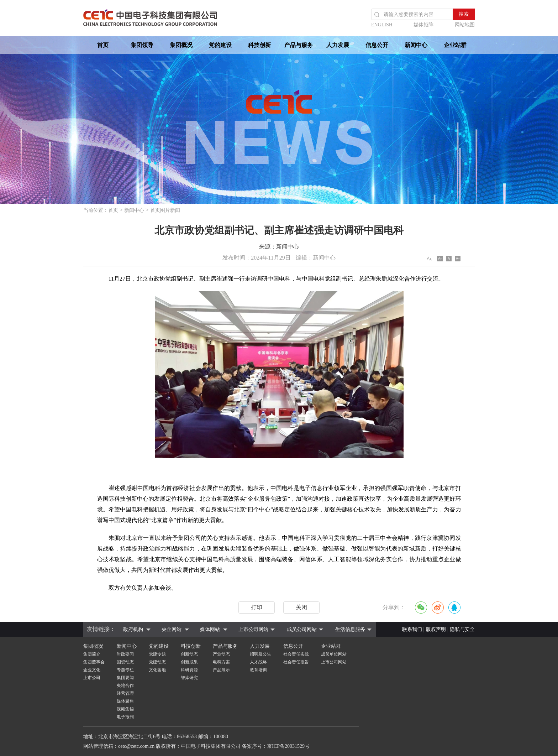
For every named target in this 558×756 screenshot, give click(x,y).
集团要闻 (125, 678)
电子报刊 (125, 717)
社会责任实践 (296, 654)
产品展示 (221, 670)
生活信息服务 (350, 629)
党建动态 (157, 662)
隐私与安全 (462, 629)
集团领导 (142, 45)
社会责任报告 (296, 662)
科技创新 (259, 45)
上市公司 (92, 678)
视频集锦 (125, 709)
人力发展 (338, 45)
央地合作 (125, 685)
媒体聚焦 (125, 701)
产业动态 (221, 654)
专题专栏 (125, 670)
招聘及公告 (260, 654)
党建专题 (157, 654)
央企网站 (172, 629)
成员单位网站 (334, 654)
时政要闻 (125, 654)
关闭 (301, 607)
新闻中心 (416, 45)
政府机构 (133, 629)
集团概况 (181, 45)
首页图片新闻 (165, 210)
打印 (257, 607)
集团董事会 (94, 662)
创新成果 (189, 662)
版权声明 (436, 629)
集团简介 (92, 654)
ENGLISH (382, 25)
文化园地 (157, 670)
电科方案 (221, 662)
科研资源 (189, 670)
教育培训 (258, 670)
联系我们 (412, 629)
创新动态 (189, 654)
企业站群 (455, 45)
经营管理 (125, 693)
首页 (103, 45)
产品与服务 (299, 45)
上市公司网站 (253, 629)
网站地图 (465, 25)
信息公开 (377, 45)
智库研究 (189, 678)
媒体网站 (210, 629)
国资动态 (125, 662)
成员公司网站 (302, 629)
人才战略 (258, 662)
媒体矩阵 (423, 25)
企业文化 (92, 670)
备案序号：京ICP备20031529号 (276, 746)
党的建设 (220, 45)
